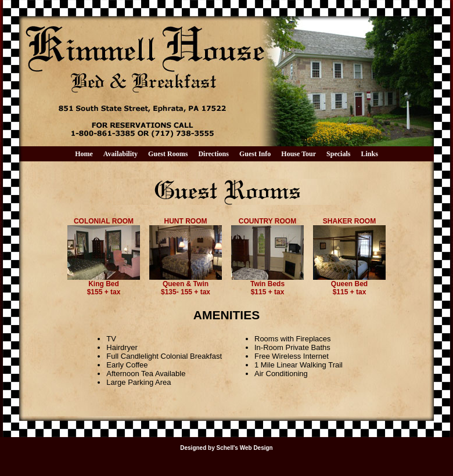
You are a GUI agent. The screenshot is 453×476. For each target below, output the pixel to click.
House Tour (299, 154)
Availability (121, 154)
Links (370, 154)
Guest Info (255, 154)
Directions (213, 154)
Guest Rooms (168, 154)
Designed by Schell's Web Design (226, 448)
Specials (338, 154)
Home (84, 154)
